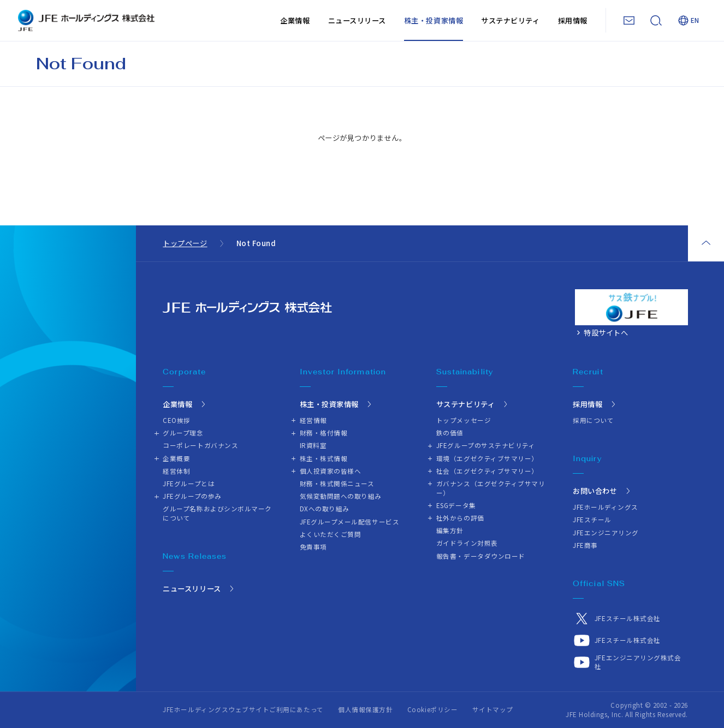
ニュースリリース (357, 20)
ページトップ (706, 243)
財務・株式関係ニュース (337, 484)
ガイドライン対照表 (467, 543)
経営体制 (176, 471)
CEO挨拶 (177, 420)
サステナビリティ (510, 20)
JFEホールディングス (606, 507)
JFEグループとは (189, 484)
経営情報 (313, 420)
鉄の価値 (450, 433)
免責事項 (313, 547)
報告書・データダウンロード (481, 556)
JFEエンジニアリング (606, 533)
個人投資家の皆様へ (331, 471)
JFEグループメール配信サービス (350, 522)
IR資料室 (313, 445)
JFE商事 (585, 545)
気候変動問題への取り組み (341, 496)
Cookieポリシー (432, 709)
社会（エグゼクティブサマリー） (487, 471)
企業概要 (176, 458)
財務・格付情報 (324, 433)
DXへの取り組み (325, 509)
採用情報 (573, 20)
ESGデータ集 (456, 505)
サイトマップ (493, 709)
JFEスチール (592, 520)
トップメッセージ (464, 420)
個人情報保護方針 (365, 709)
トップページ (185, 243)
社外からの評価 (460, 518)
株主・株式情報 (324, 458)
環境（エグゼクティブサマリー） (487, 458)
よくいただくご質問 (331, 534)
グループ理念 (183, 433)
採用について (593, 420)
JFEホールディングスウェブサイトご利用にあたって (243, 709)
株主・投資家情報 (434, 20)
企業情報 (295, 20)
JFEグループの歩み (192, 496)
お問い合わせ (595, 491)
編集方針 (450, 530)
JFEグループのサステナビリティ (486, 445)
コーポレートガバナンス (200, 445)
